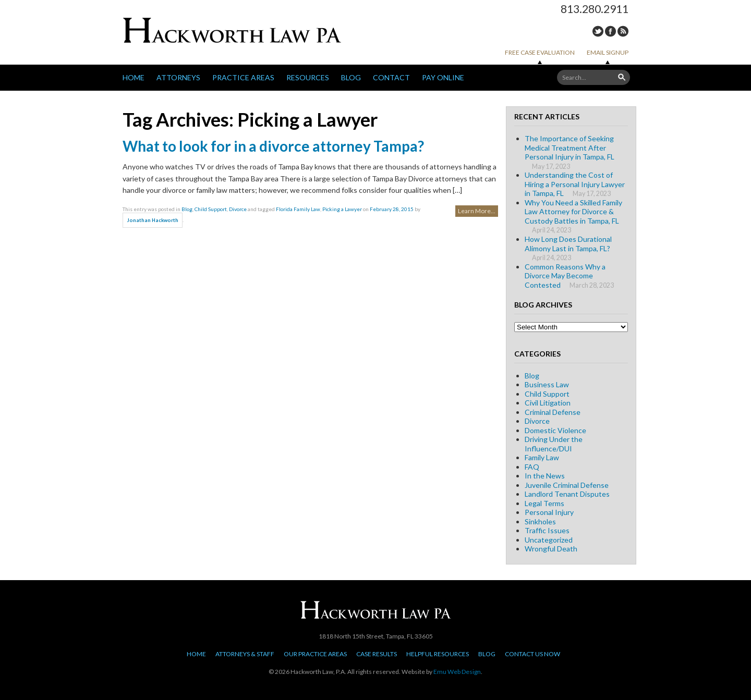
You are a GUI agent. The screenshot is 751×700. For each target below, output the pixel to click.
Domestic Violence (555, 430)
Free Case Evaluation (540, 52)
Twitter (598, 31)
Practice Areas (243, 77)
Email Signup (608, 52)
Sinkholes (540, 521)
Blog (351, 77)
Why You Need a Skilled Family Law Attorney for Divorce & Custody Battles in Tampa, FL (573, 212)
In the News (545, 476)
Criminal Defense (553, 412)
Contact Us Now (532, 654)
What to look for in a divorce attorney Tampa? (273, 146)
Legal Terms (544, 503)
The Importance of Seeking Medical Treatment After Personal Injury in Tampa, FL (570, 148)
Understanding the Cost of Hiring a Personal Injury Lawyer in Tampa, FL (575, 184)
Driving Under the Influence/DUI (554, 444)
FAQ (532, 467)
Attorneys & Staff (245, 654)
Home (134, 77)
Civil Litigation (548, 403)
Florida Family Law (298, 209)
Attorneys (178, 77)
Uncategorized (549, 540)
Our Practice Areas (315, 654)
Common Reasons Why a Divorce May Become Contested (565, 276)
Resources (308, 77)
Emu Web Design (457, 672)
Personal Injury (549, 512)
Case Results (377, 654)
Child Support (211, 209)
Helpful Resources (438, 654)
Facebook (610, 31)
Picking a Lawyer (342, 209)
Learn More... (477, 211)
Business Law (547, 384)
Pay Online (443, 77)
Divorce (238, 209)
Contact (391, 77)
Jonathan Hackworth (153, 220)
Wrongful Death (551, 549)
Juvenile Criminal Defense (567, 485)
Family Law (542, 457)
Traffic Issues (547, 530)
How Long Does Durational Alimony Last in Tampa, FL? (568, 244)
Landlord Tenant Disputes (567, 494)
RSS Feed (623, 31)
